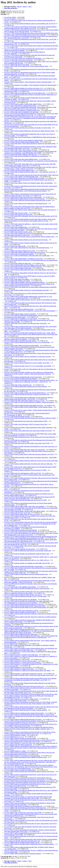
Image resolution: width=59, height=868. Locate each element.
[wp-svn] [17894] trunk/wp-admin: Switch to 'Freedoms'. (20, 314)
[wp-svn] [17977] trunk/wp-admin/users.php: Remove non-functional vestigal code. (28, 551)
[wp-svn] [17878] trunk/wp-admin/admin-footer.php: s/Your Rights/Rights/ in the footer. (29, 270)
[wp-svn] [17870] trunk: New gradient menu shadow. (19, 254)
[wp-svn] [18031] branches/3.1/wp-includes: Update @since (21, 699)
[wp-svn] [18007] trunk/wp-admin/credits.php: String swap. (21, 634)
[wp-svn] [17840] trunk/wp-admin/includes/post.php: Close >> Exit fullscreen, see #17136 (30, 172)
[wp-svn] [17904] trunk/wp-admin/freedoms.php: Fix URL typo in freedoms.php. (27, 342)
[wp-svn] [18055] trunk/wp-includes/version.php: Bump (20, 770)
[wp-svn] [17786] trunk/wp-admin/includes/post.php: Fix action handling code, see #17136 (30, 24)
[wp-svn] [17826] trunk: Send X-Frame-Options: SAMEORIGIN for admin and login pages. (30, 137)
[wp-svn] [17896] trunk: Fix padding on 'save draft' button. (21, 319)
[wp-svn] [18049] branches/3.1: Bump (15, 751)
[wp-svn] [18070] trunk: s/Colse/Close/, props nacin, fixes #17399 (23, 812)
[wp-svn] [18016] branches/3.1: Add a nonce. (17, 659)
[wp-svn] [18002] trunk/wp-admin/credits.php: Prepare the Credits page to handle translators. (31, 617)
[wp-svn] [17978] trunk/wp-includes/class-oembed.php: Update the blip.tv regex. (27, 554)
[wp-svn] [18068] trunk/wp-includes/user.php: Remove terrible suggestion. (25, 808)
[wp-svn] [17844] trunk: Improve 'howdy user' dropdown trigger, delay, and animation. (29, 183)
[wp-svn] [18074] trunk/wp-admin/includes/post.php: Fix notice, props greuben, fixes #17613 (31, 824)
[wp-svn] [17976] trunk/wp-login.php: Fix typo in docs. (20, 549)
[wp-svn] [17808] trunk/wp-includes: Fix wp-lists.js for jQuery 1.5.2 (24, 88)
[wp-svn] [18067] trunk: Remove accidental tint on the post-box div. (24, 806)
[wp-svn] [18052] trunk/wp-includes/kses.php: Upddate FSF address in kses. (26, 757)
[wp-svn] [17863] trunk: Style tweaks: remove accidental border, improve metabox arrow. (30, 237)
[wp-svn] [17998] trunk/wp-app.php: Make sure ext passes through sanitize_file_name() (29, 607)
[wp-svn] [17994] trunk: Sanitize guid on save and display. (21, 599)
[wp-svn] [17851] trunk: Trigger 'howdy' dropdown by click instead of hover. (26, 203)
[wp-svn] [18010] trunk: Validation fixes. (16, 644)
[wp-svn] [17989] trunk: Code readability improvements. (20, 587)
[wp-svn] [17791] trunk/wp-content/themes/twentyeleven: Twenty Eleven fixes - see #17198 (30, 39)
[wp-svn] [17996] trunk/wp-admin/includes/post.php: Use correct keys (24, 604)
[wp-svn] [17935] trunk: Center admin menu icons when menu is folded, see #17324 (28, 431)
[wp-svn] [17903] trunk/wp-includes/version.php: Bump (20, 341)
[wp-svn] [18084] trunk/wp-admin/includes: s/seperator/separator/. (23, 853)
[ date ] (30, 7)
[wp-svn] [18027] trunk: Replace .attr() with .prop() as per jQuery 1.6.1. (25, 686)
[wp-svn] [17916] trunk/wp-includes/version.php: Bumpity (21, 379)
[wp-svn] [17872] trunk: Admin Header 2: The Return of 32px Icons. (24, 259)
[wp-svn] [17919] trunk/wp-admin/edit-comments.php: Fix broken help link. (26, 386)
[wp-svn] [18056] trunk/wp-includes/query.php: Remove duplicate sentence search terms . (30, 771)
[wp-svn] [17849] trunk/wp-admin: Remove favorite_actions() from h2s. (25, 199)
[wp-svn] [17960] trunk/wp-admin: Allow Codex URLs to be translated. (25, 506)
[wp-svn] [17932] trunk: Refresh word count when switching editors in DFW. (26, 421)
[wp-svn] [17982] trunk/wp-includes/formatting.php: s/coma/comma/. (24, 566)
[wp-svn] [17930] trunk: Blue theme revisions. (17, 416)
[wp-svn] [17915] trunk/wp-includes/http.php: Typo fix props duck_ (23, 377)
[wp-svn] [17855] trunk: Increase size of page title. (19, 214)
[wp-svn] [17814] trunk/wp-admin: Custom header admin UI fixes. (23, 104)
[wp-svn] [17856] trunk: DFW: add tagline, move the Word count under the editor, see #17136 (31, 216)
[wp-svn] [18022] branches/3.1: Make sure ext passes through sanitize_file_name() (28, 670)
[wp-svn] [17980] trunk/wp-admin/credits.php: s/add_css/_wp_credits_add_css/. (27, 560)
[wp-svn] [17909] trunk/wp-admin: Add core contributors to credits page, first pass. (28, 356)
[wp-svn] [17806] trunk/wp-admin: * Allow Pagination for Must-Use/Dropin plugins (28, 82)
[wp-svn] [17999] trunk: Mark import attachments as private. (21, 611)
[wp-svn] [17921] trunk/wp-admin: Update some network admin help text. (25, 393)
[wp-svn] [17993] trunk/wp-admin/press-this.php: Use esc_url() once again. (26, 596)
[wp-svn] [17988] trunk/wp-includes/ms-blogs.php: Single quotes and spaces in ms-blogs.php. (31, 584)
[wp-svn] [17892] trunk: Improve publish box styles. (19, 309)
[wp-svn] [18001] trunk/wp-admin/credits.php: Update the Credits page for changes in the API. (31, 614)
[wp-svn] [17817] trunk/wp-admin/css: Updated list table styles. (22, 110)
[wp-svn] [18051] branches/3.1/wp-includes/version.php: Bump (22, 756)
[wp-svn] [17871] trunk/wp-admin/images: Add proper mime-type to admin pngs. (27, 255)
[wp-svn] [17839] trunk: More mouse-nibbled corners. (20, 170)
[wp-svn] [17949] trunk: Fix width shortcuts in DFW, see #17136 (23, 473)
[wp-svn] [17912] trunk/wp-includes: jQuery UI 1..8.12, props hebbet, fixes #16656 (28, 366)
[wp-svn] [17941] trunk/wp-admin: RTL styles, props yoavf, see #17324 (25, 450)
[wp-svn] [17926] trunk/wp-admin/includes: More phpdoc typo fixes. (24, 405)
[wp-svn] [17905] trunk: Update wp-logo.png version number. (22, 345)
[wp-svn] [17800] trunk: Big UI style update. (17, 65)
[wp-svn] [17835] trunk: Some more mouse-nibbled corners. (21, 159)
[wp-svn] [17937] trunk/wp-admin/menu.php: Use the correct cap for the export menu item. (30, 437)
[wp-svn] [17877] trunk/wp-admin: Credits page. (18, 268)
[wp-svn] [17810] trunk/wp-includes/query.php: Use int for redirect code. (25, 93)
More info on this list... (11, 8)
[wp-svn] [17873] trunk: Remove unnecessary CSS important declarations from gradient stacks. (31, 260)
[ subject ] (25, 7)
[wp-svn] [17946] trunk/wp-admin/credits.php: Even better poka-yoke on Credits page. (29, 464)
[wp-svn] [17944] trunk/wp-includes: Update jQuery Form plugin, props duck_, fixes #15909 (31, 457)
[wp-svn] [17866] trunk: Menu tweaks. (15, 246)
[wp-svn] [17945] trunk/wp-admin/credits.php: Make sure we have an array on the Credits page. (31, 461)
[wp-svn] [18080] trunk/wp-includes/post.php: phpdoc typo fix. (22, 842)
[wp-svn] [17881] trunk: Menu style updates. (17, 279)
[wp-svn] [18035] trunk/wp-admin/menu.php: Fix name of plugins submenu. (26, 710)
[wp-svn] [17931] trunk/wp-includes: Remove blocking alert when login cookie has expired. (30, 418)
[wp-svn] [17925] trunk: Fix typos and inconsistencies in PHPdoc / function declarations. (29, 402)
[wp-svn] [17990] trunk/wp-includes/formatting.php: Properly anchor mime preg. (27, 588)
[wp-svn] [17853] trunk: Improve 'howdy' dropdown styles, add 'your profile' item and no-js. (30, 210)
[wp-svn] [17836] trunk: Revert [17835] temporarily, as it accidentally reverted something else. (31, 161)
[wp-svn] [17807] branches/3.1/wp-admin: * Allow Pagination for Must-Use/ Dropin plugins (30, 85)
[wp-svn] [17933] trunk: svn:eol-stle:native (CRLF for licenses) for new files (26, 424)
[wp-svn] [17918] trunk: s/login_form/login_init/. (18, 385)
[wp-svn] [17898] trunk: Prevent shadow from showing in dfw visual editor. (26, 323)
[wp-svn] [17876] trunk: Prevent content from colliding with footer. (23, 267)
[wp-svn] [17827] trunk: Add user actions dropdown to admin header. (24, 140)
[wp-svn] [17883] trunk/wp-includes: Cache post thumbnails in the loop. (25, 282)
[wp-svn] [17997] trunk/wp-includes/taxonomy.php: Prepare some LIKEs (25, 606)
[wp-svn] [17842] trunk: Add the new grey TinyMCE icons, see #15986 (24, 178)
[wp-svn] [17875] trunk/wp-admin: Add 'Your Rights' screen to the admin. (25, 265)
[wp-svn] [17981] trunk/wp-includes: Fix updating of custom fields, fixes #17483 (27, 563)
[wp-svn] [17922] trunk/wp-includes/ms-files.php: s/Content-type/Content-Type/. (27, 394)
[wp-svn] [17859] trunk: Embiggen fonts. (16, 227)
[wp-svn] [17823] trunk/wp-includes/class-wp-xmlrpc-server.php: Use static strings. (28, 128)
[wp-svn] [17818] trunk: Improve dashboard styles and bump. (22, 112)
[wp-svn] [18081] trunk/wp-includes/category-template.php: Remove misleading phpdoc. (29, 844)
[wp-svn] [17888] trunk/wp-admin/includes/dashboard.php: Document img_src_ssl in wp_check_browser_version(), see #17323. (28, 297)
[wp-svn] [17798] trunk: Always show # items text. (19, 60)
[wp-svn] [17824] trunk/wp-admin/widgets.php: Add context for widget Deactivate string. (30, 131)
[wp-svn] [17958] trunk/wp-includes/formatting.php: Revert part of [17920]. (26, 500)
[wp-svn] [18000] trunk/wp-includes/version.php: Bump (20, 612)
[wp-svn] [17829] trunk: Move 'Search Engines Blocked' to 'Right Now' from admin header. (30, 143)
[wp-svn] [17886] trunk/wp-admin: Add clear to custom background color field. (27, 290)
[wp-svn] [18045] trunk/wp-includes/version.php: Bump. (20, 738)
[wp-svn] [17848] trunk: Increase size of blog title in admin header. (23, 197)
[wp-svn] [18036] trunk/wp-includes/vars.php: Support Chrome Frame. (24, 713)
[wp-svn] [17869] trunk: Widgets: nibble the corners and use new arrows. (25, 252)
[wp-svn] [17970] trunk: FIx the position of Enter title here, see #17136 (24, 532)
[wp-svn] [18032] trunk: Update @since (16, 700)
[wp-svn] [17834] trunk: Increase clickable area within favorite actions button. (26, 156)
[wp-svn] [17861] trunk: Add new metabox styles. (18, 232)
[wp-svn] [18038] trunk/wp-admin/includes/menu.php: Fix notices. (23, 719)
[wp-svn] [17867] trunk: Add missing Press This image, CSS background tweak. (27, 248)
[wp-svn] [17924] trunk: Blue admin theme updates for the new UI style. (25, 401)
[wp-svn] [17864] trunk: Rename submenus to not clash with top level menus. (26, 240)
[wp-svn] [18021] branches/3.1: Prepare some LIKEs (19, 669)
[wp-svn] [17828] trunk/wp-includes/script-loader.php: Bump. (22, 142)
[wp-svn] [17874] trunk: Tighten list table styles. (18, 263)
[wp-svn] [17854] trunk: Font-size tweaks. (16, 213)
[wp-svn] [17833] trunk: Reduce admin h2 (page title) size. (21, 154)
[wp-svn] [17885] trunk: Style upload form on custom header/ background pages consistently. (31, 287)
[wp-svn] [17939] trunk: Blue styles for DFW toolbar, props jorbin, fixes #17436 (27, 443)
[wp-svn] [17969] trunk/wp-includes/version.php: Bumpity (21, 530)
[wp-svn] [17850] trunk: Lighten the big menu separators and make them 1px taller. (28, 200)
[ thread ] (19, 7)
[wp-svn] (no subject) (10, 17)
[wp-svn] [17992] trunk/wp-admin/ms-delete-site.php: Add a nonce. (23, 595)
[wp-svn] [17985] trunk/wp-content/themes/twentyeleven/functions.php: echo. (26, 574)
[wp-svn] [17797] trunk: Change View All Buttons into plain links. (23, 58)
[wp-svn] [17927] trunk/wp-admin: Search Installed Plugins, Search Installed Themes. (29, 407)
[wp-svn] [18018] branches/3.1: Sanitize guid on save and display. (23, 663)
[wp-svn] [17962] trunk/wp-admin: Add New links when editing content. (25, 511)
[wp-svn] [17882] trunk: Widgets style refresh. (17, 281)
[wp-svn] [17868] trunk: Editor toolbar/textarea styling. (20, 251)
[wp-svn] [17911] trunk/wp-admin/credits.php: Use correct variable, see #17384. (27, 363)
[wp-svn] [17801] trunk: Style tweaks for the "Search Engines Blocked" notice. (27, 66)
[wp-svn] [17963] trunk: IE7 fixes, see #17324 (17, 513)
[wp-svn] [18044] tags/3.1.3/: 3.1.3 (14, 737)
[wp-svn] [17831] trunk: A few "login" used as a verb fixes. (21, 150)
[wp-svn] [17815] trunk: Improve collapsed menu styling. (20, 106)
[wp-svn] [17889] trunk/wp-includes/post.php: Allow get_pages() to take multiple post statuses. (31, 300)
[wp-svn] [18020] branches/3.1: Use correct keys (18, 667)
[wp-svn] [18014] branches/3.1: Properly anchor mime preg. (21, 655)
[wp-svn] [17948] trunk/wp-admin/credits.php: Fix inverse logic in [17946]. (26, 470)
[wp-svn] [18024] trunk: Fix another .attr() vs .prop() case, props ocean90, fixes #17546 (29, 675)
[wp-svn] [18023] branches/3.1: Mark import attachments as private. (24, 674)
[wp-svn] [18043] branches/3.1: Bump (15, 735)
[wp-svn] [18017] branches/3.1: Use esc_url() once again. (21, 661)
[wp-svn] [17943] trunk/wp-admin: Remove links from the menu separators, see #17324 (29, 454)
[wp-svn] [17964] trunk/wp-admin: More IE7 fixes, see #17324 (22, 514)
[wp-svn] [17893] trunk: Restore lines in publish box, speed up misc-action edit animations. (30, 311)
